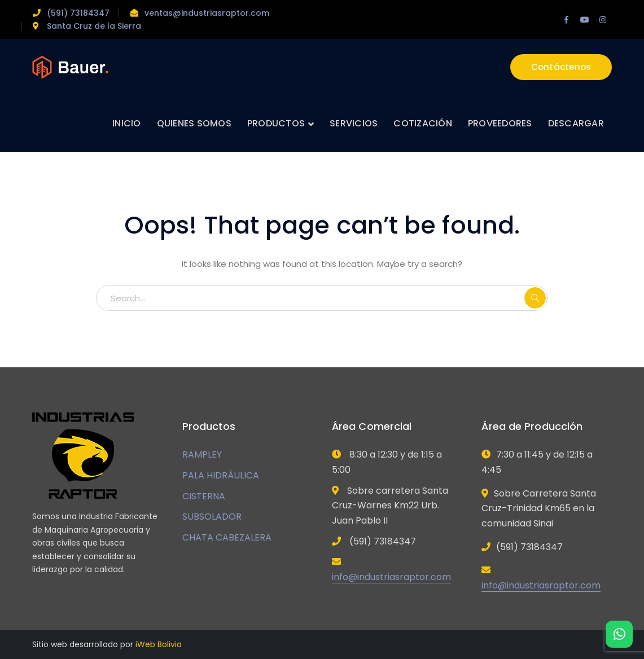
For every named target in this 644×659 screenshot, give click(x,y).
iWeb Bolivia (159, 644)
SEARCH (535, 298)
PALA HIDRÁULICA (221, 475)
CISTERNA (204, 496)
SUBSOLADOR (212, 517)
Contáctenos (561, 67)
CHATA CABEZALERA (227, 537)
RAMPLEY (202, 454)
